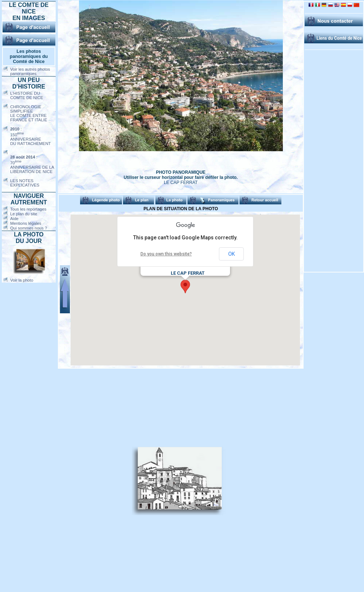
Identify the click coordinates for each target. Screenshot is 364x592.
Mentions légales (26, 223)
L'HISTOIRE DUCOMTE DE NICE (27, 95)
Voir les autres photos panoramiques (30, 71)
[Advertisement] (95, 481)
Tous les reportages (28, 209)
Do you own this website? (166, 254)
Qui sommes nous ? (29, 228)
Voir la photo (22, 280)
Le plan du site (24, 214)
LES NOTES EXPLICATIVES (25, 183)
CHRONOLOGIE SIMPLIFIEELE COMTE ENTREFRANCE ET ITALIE (29, 113)
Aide (14, 219)
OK (232, 254)
